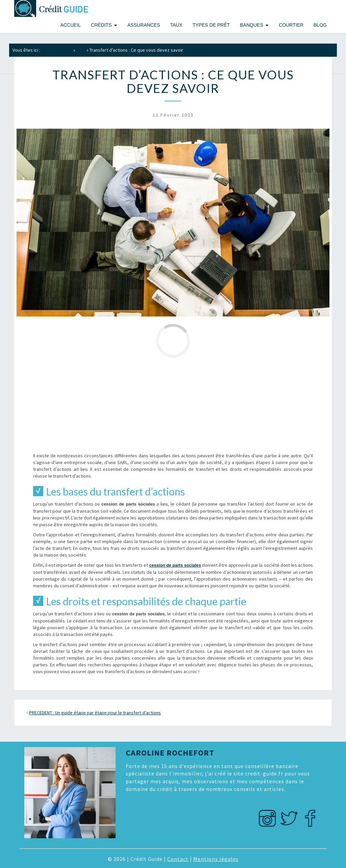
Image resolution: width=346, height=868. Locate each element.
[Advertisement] (173, 405)
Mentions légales (216, 859)
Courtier (291, 25)
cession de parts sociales (175, 565)
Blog (320, 25)
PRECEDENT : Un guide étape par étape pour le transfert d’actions (95, 713)
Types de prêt (211, 25)
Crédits (101, 25)
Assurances (144, 25)
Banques (251, 25)
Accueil (70, 25)
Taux (176, 25)
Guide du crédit (57, 50)
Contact (178, 859)
